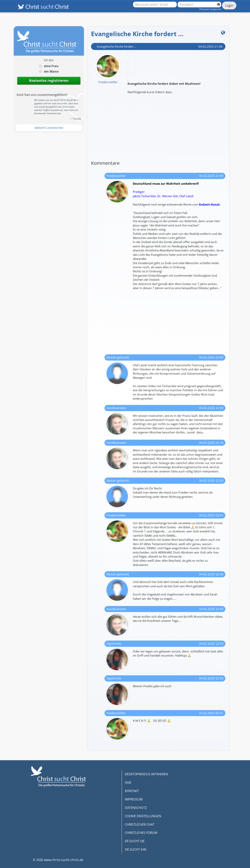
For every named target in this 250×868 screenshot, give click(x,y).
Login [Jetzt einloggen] (229, 5)
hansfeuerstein (116, 408)
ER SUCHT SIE (135, 841)
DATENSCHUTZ (136, 808)
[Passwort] (199, 4)
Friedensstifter (108, 82)
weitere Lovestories (49, 128)
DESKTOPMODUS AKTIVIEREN (146, 774)
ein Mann (51, 71)
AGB (128, 782)
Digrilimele (114, 643)
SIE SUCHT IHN (136, 849)
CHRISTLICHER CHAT (140, 824)
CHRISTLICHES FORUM (141, 833)
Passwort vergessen (210, 9)
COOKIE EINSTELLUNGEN (143, 816)
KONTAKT (132, 791)
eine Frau (51, 66)
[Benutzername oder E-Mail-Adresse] (155, 4)
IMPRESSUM (134, 799)
